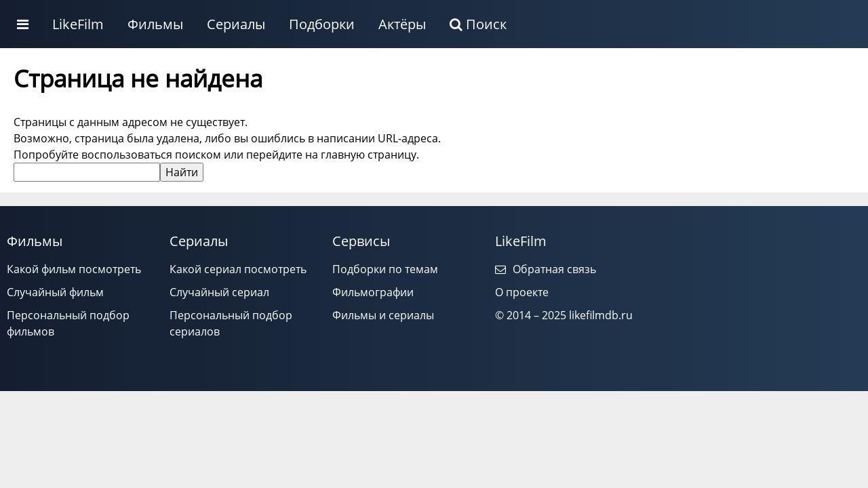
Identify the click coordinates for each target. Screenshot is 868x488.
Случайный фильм (55, 292)
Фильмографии (373, 292)
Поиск (478, 24)
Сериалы (236, 24)
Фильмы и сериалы (383, 315)
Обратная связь (546, 269)
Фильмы (155, 24)
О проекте (522, 292)
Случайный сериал (219, 292)
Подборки (322, 24)
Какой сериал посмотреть (238, 269)
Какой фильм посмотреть (74, 269)
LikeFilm (78, 24)
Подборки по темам (385, 269)
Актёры (402, 24)
